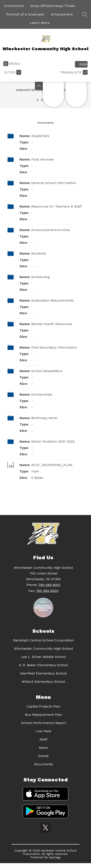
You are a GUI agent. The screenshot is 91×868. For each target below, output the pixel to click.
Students (39, 253)
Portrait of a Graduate (25, 14)
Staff (43, 739)
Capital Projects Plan (43, 706)
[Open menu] (12, 64)
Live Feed (43, 731)
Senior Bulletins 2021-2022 (53, 441)
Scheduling (41, 277)
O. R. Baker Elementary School (43, 665)
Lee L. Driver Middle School (43, 657)
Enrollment (14, 6)
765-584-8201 (49, 585)
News (43, 748)
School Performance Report (43, 723)
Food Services (43, 159)
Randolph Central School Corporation (43, 640)
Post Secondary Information (54, 347)
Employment (62, 14)
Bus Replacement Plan (43, 715)
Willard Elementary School (43, 682)
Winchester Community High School (43, 649)
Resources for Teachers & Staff (57, 206)
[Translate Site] (73, 72)
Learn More (40, 23)
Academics (40, 136)
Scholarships (42, 394)
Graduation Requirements (52, 300)
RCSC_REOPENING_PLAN (52, 465)
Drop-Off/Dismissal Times (53, 6)
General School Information (54, 183)
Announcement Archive (51, 230)
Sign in (83, 64)
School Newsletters (47, 371)
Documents (46, 123)
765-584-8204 (47, 591)
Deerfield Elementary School (43, 673)
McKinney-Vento (44, 418)
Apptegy (55, 857)
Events (43, 756)
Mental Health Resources (52, 324)
